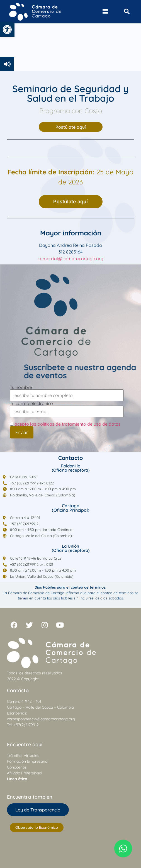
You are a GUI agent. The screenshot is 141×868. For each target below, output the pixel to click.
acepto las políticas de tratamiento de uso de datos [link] (68, 424)
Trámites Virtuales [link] (23, 755)
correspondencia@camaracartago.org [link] (41, 719)
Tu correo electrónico (67, 408)
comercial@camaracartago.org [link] (70, 259)
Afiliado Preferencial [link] (25, 773)
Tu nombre (67, 392)
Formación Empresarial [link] (28, 761)
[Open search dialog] (127, 12)
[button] (105, 12)
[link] (7, 30)
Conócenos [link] (17, 767)
